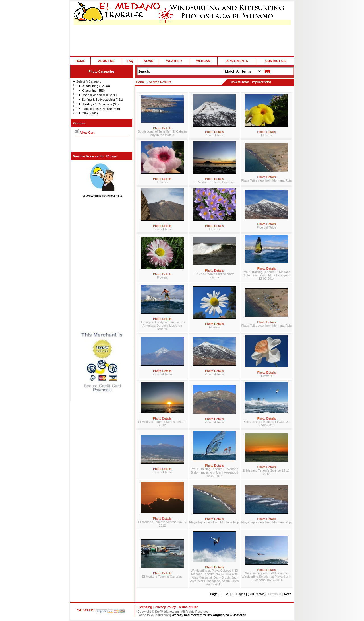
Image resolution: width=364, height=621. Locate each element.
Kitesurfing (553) (93, 91)
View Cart (84, 133)
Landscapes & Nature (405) (101, 109)
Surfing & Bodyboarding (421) (103, 100)
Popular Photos (261, 82)
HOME (80, 61)
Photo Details (162, 128)
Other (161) (90, 113)
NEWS (149, 61)
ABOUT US (106, 61)
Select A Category (89, 81)
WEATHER (174, 61)
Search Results (160, 82)
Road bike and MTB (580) (100, 95)
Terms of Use (188, 607)
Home (141, 82)
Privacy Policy (165, 607)
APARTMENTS (237, 61)
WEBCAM (203, 61)
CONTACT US (275, 61)
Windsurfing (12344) (96, 86)
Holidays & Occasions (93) (100, 104)
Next (288, 594)
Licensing (145, 607)
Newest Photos (240, 82)
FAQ (130, 61)
